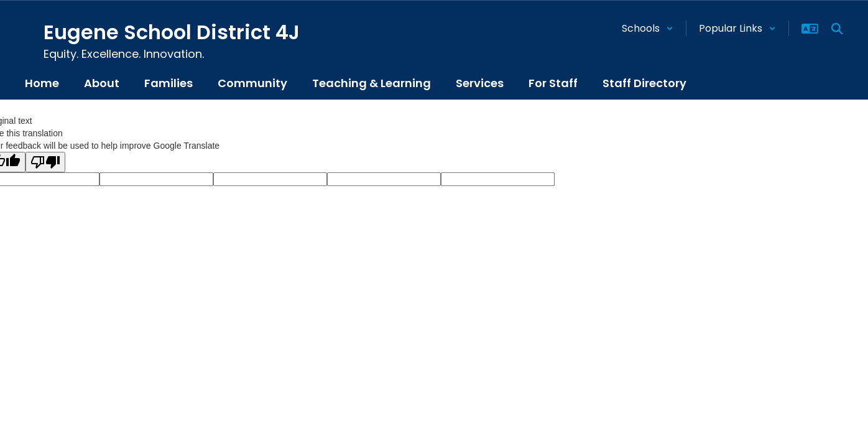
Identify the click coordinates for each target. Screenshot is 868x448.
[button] (648, 28)
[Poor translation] (45, 162)
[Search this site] (837, 29)
